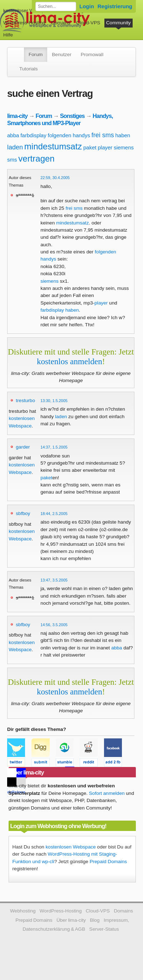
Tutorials (29, 69)
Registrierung (115, 6)
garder (23, 447)
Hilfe (8, 35)
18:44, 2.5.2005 (54, 514)
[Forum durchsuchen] (56, 6)
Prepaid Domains (108, 862)
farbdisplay (33, 135)
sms (12, 160)
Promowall (92, 55)
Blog (95, 920)
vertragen (36, 159)
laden (15, 147)
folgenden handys (69, 135)
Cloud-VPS (88, 23)
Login (87, 6)
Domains (61, 23)
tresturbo (25, 400)
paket (90, 147)
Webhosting (23, 911)
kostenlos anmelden (70, 361)
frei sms (103, 135)
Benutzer (61, 55)
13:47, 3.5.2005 (54, 580)
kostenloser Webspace (28, 11)
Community (119, 23)
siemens (124, 147)
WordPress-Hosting (24, 23)
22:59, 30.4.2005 (55, 178)
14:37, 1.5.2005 (54, 447)
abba (13, 135)
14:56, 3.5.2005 (54, 625)
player (105, 147)
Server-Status (104, 929)
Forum (36, 55)
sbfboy (23, 513)
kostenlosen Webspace (71, 847)
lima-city (17, 116)
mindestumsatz (53, 146)
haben (123, 135)
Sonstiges (72, 116)
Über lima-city (71, 920)
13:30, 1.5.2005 (54, 401)
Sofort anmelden (107, 793)
